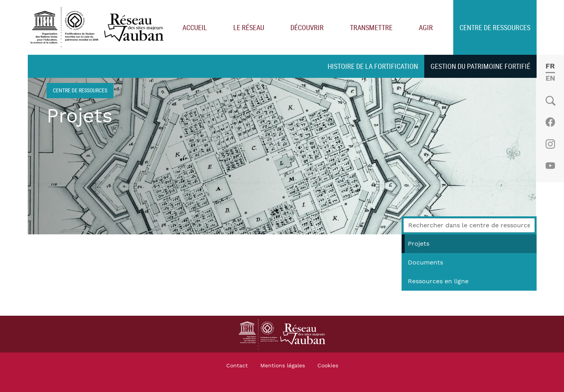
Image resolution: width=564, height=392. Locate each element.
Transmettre (371, 27)
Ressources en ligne (438, 281)
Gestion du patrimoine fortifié (480, 66)
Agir (426, 27)
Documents (425, 263)
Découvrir (307, 27)
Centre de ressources (495, 27)
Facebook (550, 122)
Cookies (328, 366)
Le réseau (249, 27)
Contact (237, 366)
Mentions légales (283, 366)
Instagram (550, 144)
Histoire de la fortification (373, 66)
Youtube (550, 166)
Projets (419, 244)
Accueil (195, 27)
